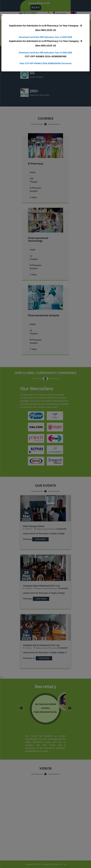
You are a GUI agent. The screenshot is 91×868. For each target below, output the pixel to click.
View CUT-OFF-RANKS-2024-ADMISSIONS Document (45, 63)
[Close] (2, 16)
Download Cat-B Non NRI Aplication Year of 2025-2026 (45, 37)
